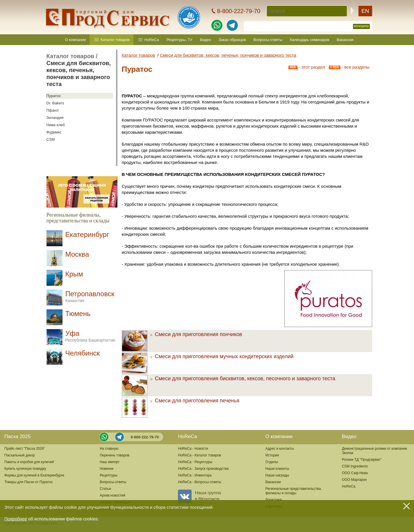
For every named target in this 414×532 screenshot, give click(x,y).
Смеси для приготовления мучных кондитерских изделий (222, 356)
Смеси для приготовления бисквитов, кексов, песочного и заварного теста (243, 379)
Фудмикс (54, 132)
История (272, 455)
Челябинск (83, 353)
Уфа (90, 336)
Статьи (105, 489)
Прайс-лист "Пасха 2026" (25, 449)
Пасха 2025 (17, 437)
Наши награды (277, 475)
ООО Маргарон (354, 480)
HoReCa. (349, 486)
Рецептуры (109, 475)
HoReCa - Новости (193, 449)
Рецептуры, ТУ (179, 40)
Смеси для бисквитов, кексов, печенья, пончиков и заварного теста (228, 55)
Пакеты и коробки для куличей (29, 462)
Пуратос (54, 96)
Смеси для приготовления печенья (195, 401)
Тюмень (78, 314)
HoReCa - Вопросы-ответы (199, 482)
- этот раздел (307, 67)
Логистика (274, 500)
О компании (76, 40)
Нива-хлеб (56, 125)
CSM (51, 139)
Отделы (272, 462)
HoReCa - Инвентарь (195, 475)
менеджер (361, 26)
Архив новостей (113, 495)
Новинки (107, 469)
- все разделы (349, 67)
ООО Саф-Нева (355, 473)
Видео (206, 40)
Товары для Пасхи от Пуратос (29, 482)
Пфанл (53, 110)
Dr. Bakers (55, 103)
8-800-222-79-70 (145, 437)
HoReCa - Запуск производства (203, 469)
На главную (109, 449)
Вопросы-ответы (268, 40)
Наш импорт (110, 462)
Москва (77, 254)
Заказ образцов (232, 40)
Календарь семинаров (309, 40)
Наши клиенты (277, 469)
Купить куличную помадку (25, 469)
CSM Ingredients (355, 466)
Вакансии (345, 40)
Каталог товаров (115, 40)
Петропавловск (90, 296)
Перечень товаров (115, 455)
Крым (74, 274)
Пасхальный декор (20, 455)
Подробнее (16, 519)
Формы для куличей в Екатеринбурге (34, 475)
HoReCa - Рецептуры (195, 462)
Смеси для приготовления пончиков (196, 334)
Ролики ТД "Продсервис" (362, 460)
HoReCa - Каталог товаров (199, 455)
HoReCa (152, 40)
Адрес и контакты (280, 449)
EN (365, 11)
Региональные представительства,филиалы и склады (294, 491)
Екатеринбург (87, 234)
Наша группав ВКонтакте (199, 496)
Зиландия (55, 118)
